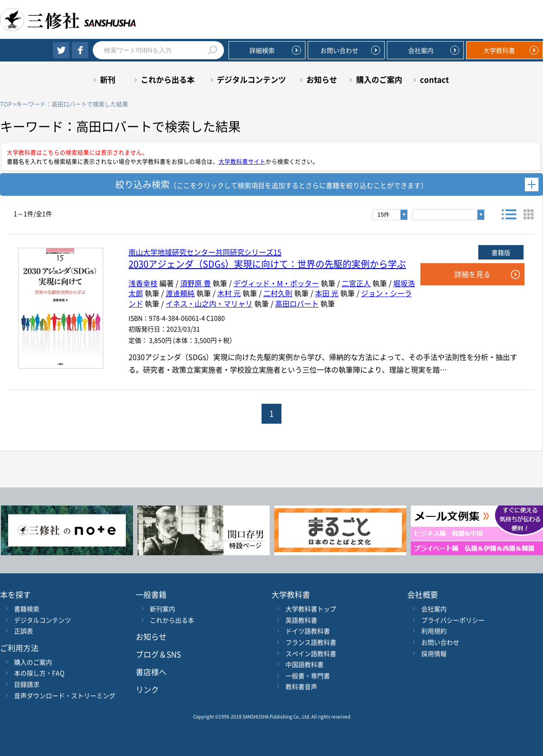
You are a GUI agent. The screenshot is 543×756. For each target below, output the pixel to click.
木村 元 (229, 293)
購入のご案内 (379, 79)
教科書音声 (301, 686)
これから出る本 (168, 79)
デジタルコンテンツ (251, 79)
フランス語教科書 (311, 642)
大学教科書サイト (242, 161)
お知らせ (322, 79)
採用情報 (434, 653)
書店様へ (151, 672)
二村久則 (278, 293)
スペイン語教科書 (311, 653)
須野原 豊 (195, 283)
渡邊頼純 (180, 293)
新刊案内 (162, 609)
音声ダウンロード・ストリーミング (65, 695)
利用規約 (434, 631)
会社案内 (421, 50)
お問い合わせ (339, 50)
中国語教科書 (305, 664)
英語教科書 (301, 620)
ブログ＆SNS (158, 654)
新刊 (108, 79)
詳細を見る (472, 274)
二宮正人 (356, 283)
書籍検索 (27, 609)
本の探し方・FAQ (39, 673)
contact (434, 79)
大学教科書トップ (311, 609)
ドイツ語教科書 (308, 631)
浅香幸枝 (143, 283)
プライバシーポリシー (453, 620)
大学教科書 (499, 50)
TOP (6, 104)
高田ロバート (297, 303)
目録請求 (27, 684)
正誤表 (24, 631)
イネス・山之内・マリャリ (209, 303)
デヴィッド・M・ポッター (276, 283)
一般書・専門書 (308, 676)
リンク (147, 689)
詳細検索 (262, 50)
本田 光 (327, 293)
